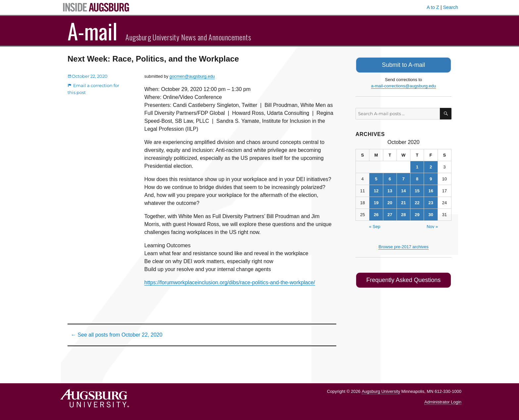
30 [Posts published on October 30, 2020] (431, 214)
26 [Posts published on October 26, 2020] (376, 214)
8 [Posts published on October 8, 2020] (417, 178)
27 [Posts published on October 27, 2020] (390, 214)
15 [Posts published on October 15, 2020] (417, 190)
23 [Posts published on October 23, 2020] (431, 202)
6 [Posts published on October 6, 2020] (390, 178)
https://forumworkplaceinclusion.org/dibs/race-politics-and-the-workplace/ (230, 282)
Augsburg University (381, 391)
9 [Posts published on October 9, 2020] (431, 178)
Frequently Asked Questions (403, 279)
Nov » (432, 226)
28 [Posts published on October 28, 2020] (403, 214)
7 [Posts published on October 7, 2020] (403, 178)
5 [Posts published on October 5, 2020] (376, 178)
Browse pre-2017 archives (403, 246)
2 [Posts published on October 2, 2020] (431, 166)
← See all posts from (117, 335)
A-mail (93, 31)
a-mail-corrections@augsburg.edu (403, 85)
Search (450, 7)
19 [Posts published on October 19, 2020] (376, 202)
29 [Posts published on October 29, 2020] (417, 214)
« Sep (375, 226)
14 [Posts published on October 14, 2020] (403, 190)
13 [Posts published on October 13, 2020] (390, 190)
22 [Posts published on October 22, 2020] (417, 202)
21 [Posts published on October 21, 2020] (403, 202)
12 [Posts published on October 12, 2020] (376, 190)
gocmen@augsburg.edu (192, 76)
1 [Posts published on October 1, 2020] (417, 166)
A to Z (433, 7)
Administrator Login (443, 402)
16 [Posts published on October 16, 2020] (431, 190)
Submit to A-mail (403, 64)
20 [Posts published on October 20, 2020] (390, 202)
